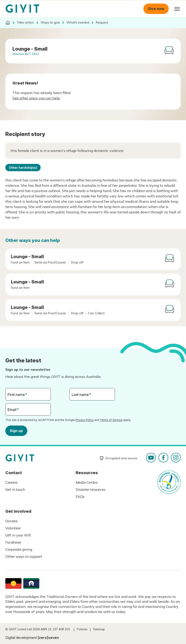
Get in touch (15, 489)
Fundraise (13, 542)
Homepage (22, 9)
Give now (156, 9)
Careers (12, 482)
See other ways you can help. (36, 98)
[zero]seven (48, 638)
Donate (11, 521)
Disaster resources (91, 489)
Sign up (16, 430)
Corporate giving (19, 549)
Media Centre (87, 482)
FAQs (80, 497)
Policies (82, 629)
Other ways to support (24, 556)
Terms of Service (111, 420)
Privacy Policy (85, 420)
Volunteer (13, 528)
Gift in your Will (18, 535)
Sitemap (99, 629)
